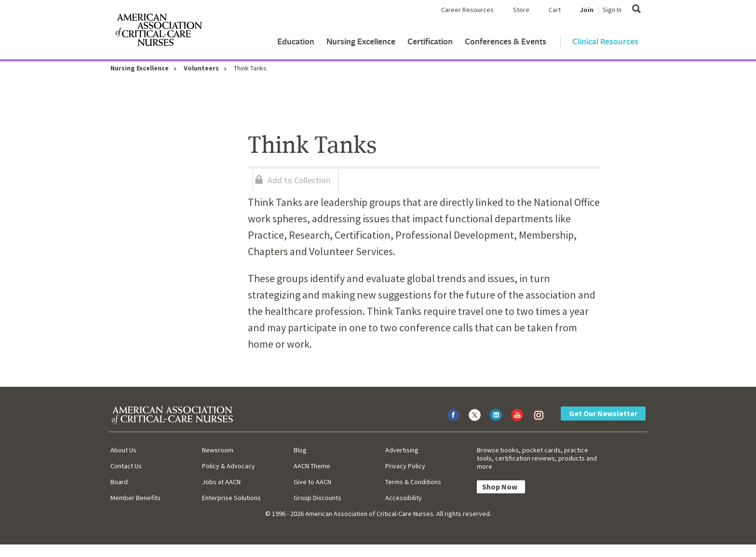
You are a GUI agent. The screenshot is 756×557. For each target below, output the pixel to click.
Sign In (612, 10)
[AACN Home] (158, 32)
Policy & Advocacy (229, 466)
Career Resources (467, 10)
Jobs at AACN (221, 482)
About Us (123, 450)
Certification (430, 41)
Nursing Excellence (361, 41)
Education (296, 41)
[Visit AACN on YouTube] (517, 415)
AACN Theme (312, 466)
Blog (300, 450)
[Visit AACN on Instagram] (538, 415)
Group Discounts (317, 498)
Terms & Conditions (413, 482)
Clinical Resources (605, 41)
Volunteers (201, 68)
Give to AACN (312, 482)
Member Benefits (135, 498)
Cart (555, 10)
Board (119, 482)
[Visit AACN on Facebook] (453, 415)
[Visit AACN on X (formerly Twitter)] (475, 415)
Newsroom (218, 450)
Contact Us (126, 466)
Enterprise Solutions (231, 498)
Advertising (402, 450)
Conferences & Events (506, 41)
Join (587, 10)
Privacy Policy (405, 466)
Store (521, 10)
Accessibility (404, 498)
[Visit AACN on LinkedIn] (496, 415)
